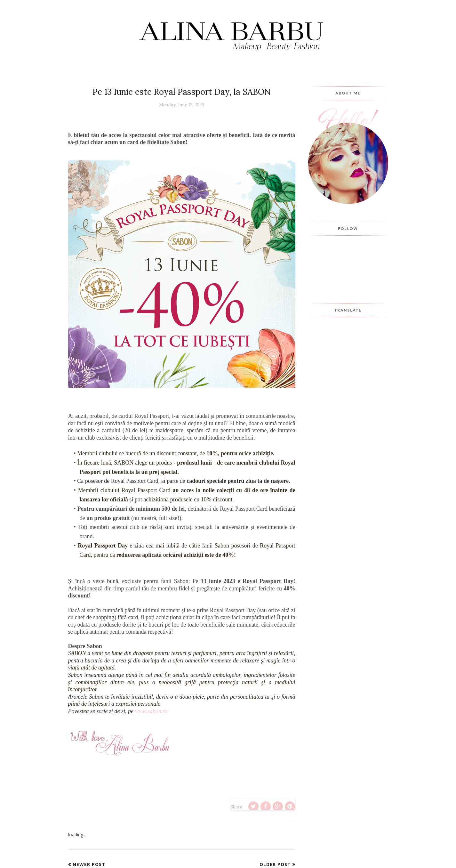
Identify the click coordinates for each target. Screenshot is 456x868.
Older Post (275, 864)
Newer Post (89, 864)
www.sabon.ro (151, 711)
